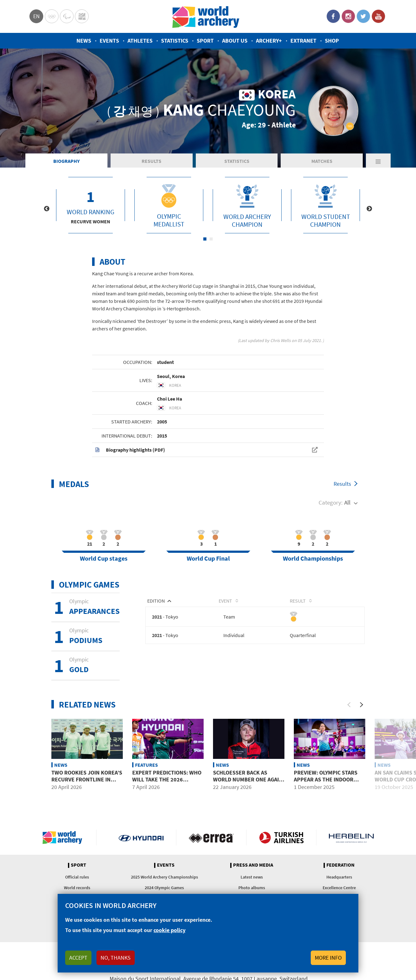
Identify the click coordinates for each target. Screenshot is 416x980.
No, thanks (116, 958)
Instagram (348, 16)
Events (109, 41)
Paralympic (67, 16)
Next (369, 209)
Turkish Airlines (281, 837)
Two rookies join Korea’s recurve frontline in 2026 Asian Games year (87, 779)
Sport (205, 41)
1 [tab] (205, 239)
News (84, 41)
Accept (78, 958)
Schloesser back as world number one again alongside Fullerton (248, 779)
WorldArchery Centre (82, 16)
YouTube (378, 16)
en (36, 16)
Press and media (253, 865)
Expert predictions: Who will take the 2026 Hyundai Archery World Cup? (167, 783)
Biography (66, 161)
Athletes (140, 41)
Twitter (363, 16)
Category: (331, 502)
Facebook (333, 16)
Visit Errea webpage (211, 837)
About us (235, 41)
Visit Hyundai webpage (141, 837)
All (347, 502)
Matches (322, 161)
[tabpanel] (91, 205)
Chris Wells (281, 340)
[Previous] (349, 705)
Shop (332, 41)
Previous (47, 209)
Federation (341, 865)
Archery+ (269, 41)
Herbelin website (351, 837)
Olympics (52, 16)
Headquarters (339, 877)
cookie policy (169, 930)
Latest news (252, 877)
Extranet (303, 41)
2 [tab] (211, 239)
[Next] (361, 705)
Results (151, 161)
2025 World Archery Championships (164, 877)
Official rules (77, 877)
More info (328, 958)
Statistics (175, 41)
